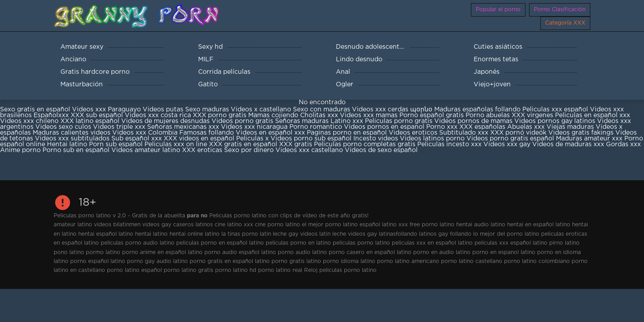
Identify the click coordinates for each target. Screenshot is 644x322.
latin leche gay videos (289, 234)
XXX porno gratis (220, 115)
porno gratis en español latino (230, 261)
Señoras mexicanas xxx (184, 127)
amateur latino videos (83, 225)
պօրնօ (422, 110)
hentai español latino (106, 234)
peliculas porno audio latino (138, 243)
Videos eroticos (413, 133)
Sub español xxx (138, 139)
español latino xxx (384, 225)
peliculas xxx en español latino (432, 243)
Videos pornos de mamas (473, 121)
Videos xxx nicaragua (254, 127)
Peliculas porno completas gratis (365, 144)
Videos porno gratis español (511, 139)
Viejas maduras (570, 127)
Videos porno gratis (242, 121)
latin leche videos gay (348, 234)
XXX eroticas (202, 150)
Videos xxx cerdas (380, 110)
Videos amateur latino (146, 150)
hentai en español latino (539, 225)
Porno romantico (316, 127)
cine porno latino (278, 225)
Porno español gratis (432, 115)
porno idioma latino (349, 261)
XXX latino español (91, 121)
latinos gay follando (445, 234)
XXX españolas (482, 127)
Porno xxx (443, 127)
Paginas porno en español (348, 133)
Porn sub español (116, 144)
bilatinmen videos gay (142, 225)
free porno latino (432, 225)
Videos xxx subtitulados (72, 139)
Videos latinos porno (432, 139)
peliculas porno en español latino (220, 243)
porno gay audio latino (157, 261)
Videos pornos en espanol (385, 127)
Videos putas (163, 110)
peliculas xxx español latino (511, 243)
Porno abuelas (488, 115)
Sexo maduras (207, 110)
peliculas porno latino (361, 243)
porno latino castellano (472, 261)
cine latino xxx (234, 225)
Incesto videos (377, 139)
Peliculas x (252, 139)
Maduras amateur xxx (589, 139)
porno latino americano (408, 261)
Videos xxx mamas (369, 115)
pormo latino (103, 252)
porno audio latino (302, 252)
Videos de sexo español (381, 150)
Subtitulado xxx (465, 133)
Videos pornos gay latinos (556, 121)
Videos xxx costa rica (158, 115)
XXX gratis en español (243, 144)
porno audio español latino (240, 252)
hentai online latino (195, 234)
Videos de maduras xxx (568, 144)
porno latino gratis (189, 270)
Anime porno (21, 150)
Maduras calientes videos (72, 133)
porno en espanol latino (504, 252)
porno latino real (280, 270)
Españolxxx (52, 115)
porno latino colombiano (537, 261)
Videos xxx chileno (30, 121)
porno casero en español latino (370, 252)
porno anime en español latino (162, 252)
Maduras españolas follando (477, 110)
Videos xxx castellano (309, 150)
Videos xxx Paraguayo (106, 110)
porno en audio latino (442, 252)
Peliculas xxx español (555, 110)
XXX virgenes (532, 115)
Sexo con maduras (322, 110)
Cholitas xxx (319, 115)
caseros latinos (193, 225)
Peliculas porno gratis (399, 121)
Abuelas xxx (526, 127)
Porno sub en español (76, 150)
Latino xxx (348, 121)
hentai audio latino (481, 225)
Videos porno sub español (312, 139)
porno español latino (98, 261)
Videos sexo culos (63, 127)
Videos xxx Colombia (145, 133)
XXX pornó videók (519, 133)
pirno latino (564, 243)
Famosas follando (208, 133)
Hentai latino (67, 144)
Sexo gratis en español (36, 110)
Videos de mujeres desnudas (165, 121)
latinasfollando (398, 234)
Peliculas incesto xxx (449, 144)
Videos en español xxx (271, 133)
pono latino (69, 252)
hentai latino (151, 234)
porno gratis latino (296, 261)
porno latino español (134, 270)
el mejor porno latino (330, 225)
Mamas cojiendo (273, 115)
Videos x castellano (261, 110)
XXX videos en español (200, 139)
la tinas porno (240, 234)
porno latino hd (236, 270)
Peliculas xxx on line (176, 144)
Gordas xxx (623, 144)
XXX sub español (97, 115)
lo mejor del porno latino (506, 234)
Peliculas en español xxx (593, 115)
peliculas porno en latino (298, 243)
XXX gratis (296, 144)
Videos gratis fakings (581, 133)
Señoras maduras (302, 121)
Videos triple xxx (120, 127)
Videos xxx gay (507, 144)
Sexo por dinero (250, 150)
